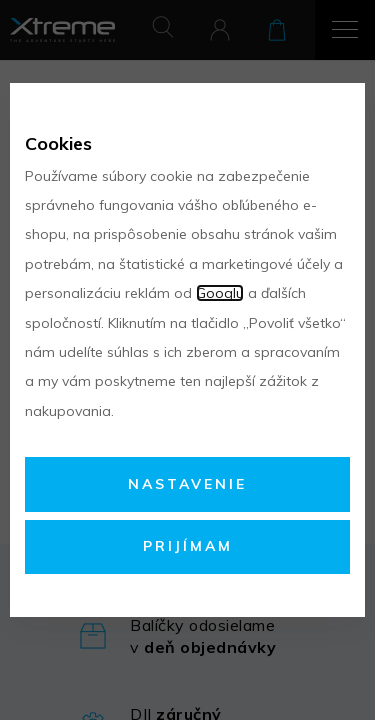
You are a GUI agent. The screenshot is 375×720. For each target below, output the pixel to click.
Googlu (220, 293)
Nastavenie (187, 484)
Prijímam (188, 546)
